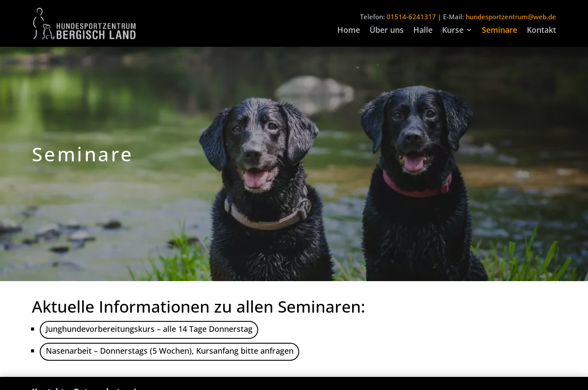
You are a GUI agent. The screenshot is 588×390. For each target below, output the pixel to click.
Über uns (387, 31)
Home (349, 31)
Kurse (453, 31)
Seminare (500, 31)
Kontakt (541, 31)
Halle (423, 31)
